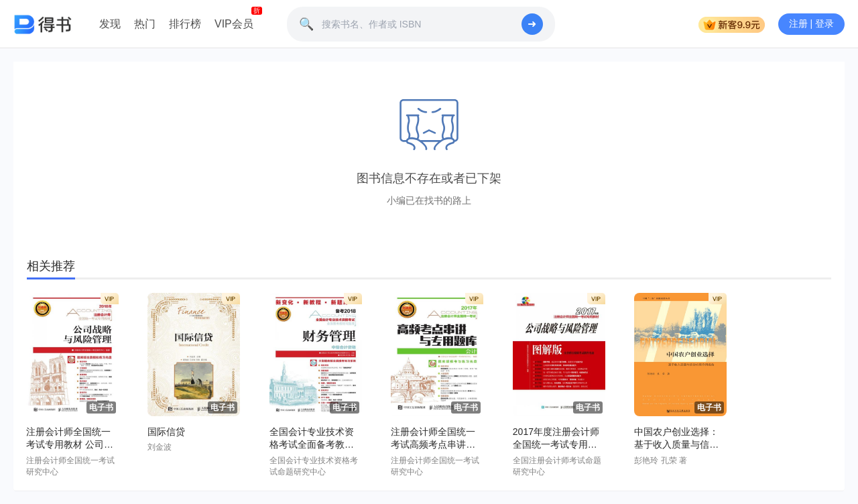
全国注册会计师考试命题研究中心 (557, 466)
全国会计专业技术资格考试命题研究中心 (314, 466)
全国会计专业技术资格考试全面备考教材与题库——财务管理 (312, 439)
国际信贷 (166, 432)
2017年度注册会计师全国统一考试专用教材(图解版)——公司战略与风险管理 (558, 439)
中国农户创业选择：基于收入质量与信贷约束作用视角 (676, 439)
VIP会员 (234, 24)
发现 (110, 24)
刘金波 (160, 447)
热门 (145, 24)
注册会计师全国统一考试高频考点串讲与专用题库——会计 (433, 439)
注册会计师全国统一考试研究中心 (70, 466)
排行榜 (185, 24)
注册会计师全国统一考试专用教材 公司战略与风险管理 (70, 439)
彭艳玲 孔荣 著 (661, 460)
